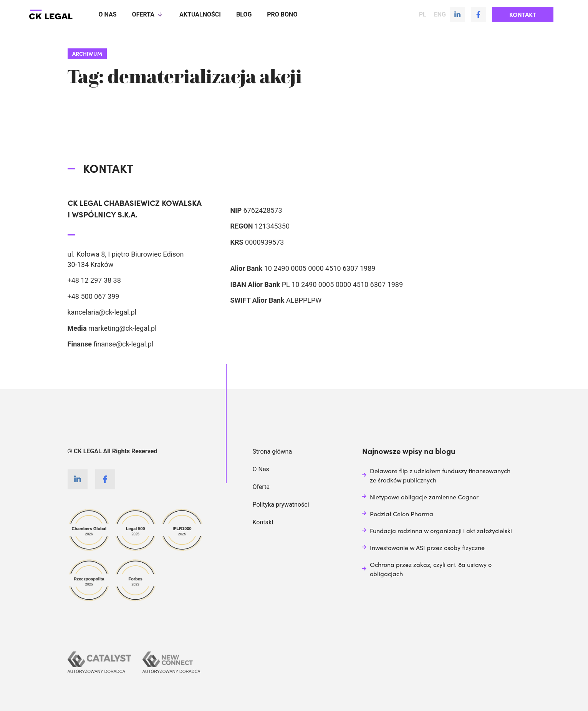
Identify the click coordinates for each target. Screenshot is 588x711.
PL (423, 15)
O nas (108, 14)
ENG (440, 15)
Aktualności (200, 14)
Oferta (148, 15)
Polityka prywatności (281, 505)
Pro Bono (282, 14)
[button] (523, 15)
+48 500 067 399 (94, 296)
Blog (244, 14)
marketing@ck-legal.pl (123, 328)
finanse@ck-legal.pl (123, 344)
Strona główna (272, 452)
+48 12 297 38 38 (94, 280)
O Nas (261, 469)
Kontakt (263, 522)
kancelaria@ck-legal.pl (102, 312)
